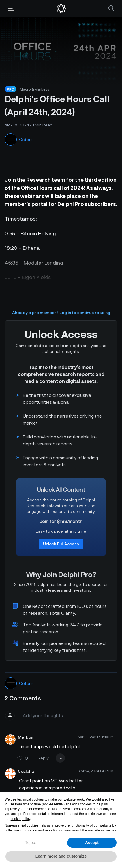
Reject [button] (30, 843)
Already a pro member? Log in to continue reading (61, 312)
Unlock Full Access (61, 544)
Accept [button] (92, 843)
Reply (43, 758)
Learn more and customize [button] (61, 856)
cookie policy (20, 819)
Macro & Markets (35, 89)
